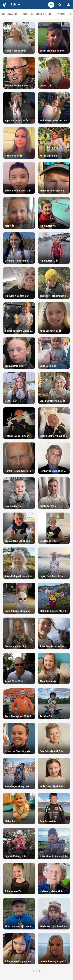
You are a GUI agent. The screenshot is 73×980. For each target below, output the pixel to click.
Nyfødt (61, 14)
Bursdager (9, 14)
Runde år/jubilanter (36, 14)
